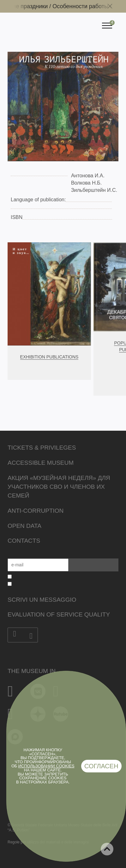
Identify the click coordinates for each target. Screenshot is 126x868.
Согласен (101, 766)
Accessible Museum (41, 463)
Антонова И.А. (88, 176)
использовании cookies (46, 766)
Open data (24, 526)
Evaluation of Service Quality (59, 614)
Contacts (24, 541)
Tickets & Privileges (42, 448)
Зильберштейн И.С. (94, 190)
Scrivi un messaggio (42, 600)
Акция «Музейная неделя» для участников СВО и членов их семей (59, 487)
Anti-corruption (36, 511)
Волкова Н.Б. (86, 183)
